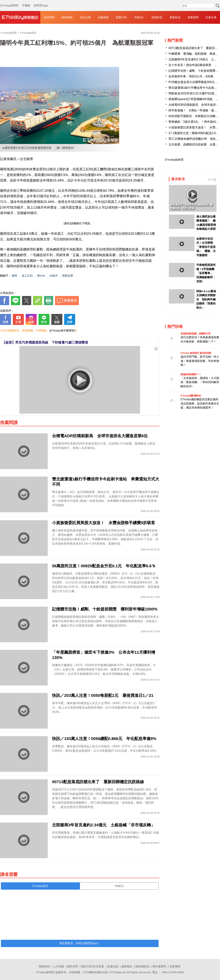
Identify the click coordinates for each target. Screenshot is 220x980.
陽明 (14, 276)
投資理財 (49, 17)
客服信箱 (113, 966)
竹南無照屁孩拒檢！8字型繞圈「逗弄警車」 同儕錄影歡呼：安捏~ (206, 273)
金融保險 (103, 17)
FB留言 (119, 886)
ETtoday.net (119, 972)
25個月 (54, 276)
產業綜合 (175, 17)
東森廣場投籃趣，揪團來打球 (196, 334)
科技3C (139, 17)
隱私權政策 (142, 966)
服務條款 (127, 966)
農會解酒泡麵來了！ (191, 374)
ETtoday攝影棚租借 (191, 396)
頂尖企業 (85, 17)
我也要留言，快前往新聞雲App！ (80, 943)
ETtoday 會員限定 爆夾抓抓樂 (196, 353)
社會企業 (211, 17)
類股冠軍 (68, 276)
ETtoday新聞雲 (9, 2)
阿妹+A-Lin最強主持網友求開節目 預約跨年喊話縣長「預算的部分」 (206, 299)
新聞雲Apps (41, 2)
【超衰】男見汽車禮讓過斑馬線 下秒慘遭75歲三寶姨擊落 (45, 342)
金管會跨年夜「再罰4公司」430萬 (191, 76)
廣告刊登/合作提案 (93, 966)
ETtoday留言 (40, 886)
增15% (41, 276)
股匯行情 (121, 17)
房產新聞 (193, 17)
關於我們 (73, 966)
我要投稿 (44, 966)
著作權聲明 (159, 966)
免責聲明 (175, 966)
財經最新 (67, 17)
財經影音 (157, 17)
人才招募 (58, 966)
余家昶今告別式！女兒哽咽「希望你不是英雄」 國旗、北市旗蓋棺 (206, 247)
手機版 (26, 2)
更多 (212, 180)
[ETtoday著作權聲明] (62, 330)
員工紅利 (27, 276)
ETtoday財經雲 (174, 160)
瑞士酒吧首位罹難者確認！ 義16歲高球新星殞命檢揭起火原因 (206, 223)
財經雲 (20, 17)
